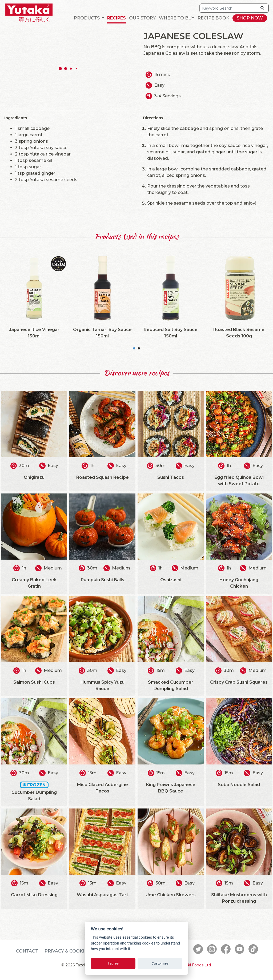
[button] (89, 18)
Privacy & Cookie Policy (75, 951)
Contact (27, 951)
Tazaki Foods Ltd (195, 965)
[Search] (228, 8)
